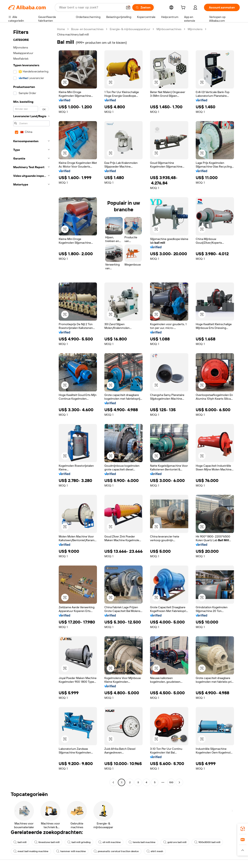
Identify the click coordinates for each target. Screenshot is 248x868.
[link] (243, 829)
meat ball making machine (31, 851)
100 (171, 782)
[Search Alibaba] (91, 7)
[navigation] (31, 406)
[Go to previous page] (113, 782)
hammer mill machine (71, 851)
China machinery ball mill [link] (73, 34)
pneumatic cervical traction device (116, 851)
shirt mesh (155, 851)
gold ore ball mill (175, 842)
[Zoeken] (143, 7)
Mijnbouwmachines (169, 29)
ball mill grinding (79, 842)
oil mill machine (110, 842)
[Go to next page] (179, 782)
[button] (128, 7)
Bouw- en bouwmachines (87, 29)
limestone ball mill (47, 842)
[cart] (184, 8)
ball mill (20, 842)
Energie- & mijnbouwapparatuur (130, 29)
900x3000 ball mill (207, 842)
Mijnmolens (195, 29)
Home (61, 29)
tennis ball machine (142, 842)
